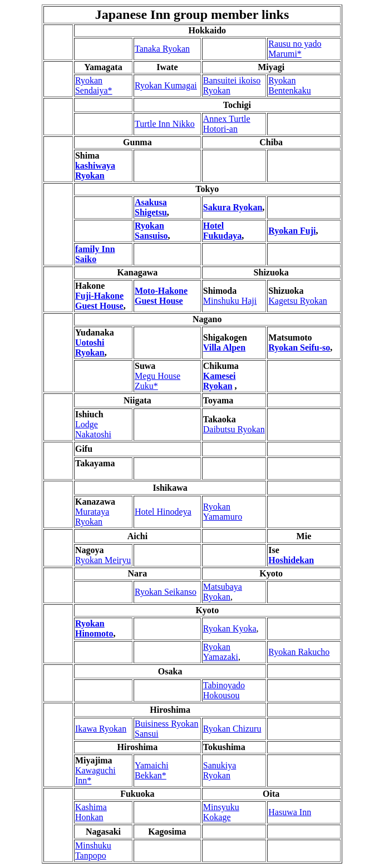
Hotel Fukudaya (222, 231)
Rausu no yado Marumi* (295, 49)
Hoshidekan (291, 560)
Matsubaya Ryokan (223, 592)
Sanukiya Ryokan (220, 770)
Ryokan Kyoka (230, 628)
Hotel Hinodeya (163, 512)
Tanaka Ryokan (162, 49)
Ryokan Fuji (292, 231)
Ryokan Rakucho (299, 652)
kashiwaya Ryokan (95, 171)
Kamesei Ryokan (220, 381)
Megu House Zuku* (157, 381)
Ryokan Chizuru (232, 729)
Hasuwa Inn (290, 812)
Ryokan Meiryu (103, 560)
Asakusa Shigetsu (151, 207)
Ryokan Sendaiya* (94, 85)
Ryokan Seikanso (166, 592)
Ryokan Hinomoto (94, 628)
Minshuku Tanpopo (93, 850)
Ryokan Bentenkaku (289, 85)
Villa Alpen (224, 347)
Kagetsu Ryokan (298, 301)
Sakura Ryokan (233, 207)
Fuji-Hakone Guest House (99, 301)
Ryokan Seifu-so (299, 347)
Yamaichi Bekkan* (152, 770)
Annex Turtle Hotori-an (227, 124)
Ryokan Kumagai (166, 85)
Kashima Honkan (91, 812)
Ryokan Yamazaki (221, 652)
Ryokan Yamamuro (223, 512)
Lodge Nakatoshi (93, 429)
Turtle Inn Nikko (165, 124)
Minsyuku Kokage (221, 812)
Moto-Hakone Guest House (161, 296)
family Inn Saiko (95, 254)
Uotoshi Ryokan (90, 347)
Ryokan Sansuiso (151, 231)
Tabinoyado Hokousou (224, 690)
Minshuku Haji (230, 301)
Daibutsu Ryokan (234, 429)
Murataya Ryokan (92, 517)
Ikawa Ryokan (101, 729)
